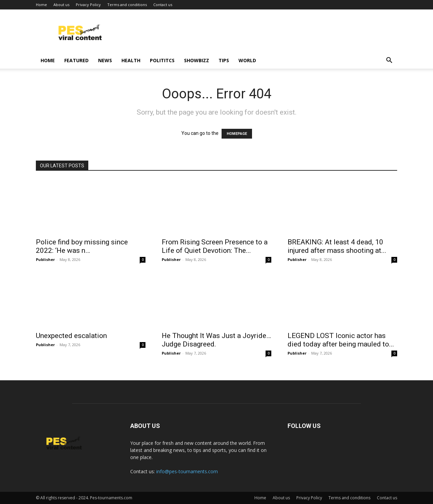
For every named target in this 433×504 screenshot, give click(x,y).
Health (131, 60)
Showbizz (197, 60)
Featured (76, 60)
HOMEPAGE (237, 134)
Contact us (163, 5)
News (105, 60)
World (247, 60)
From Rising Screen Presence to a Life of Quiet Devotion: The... (215, 246)
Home (41, 5)
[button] (389, 61)
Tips (224, 60)
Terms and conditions (127, 5)
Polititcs (162, 60)
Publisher (45, 259)
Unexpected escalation (71, 336)
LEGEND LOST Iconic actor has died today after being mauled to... (341, 340)
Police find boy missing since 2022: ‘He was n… (82, 246)
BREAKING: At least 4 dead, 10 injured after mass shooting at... (337, 246)
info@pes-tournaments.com (187, 471)
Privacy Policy (88, 5)
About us (61, 5)
